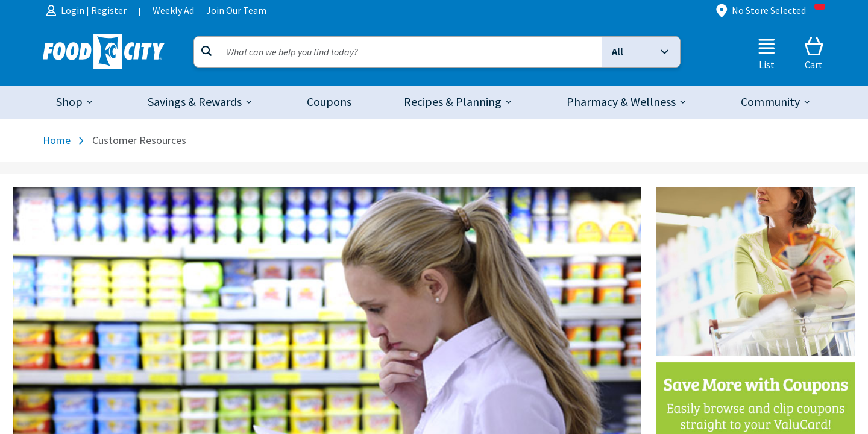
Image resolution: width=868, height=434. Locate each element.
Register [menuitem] (109, 11)
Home (57, 140)
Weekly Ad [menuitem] (173, 11)
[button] (641, 52)
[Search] (398, 52)
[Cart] (814, 53)
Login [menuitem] (74, 11)
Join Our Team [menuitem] (236, 11)
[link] (329, 102)
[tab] (75, 102)
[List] (767, 53)
